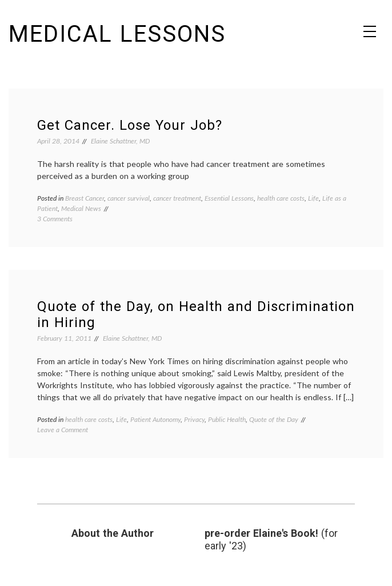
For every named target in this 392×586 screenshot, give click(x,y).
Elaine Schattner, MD (120, 141)
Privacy (194, 419)
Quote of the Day (274, 419)
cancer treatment (177, 198)
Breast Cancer (85, 198)
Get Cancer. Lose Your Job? (130, 125)
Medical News (81, 208)
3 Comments (55, 219)
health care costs (281, 198)
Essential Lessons (229, 198)
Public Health (227, 419)
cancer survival (129, 198)
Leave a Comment (63, 430)
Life (313, 198)
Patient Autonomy (155, 419)
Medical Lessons (117, 34)
